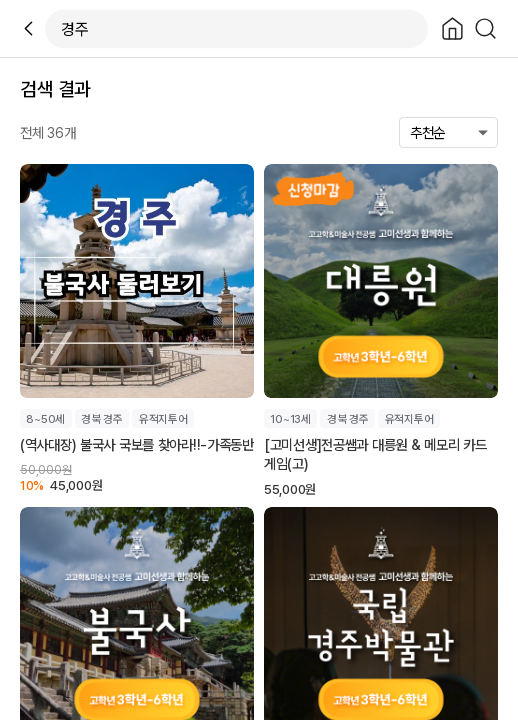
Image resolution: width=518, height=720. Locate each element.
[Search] (485, 28)
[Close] (452, 28)
